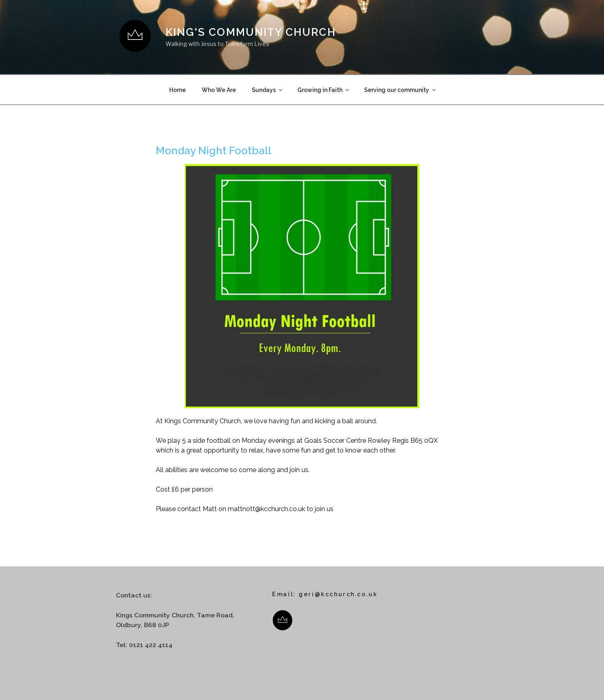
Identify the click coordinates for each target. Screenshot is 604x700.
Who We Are (219, 90)
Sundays (268, 90)
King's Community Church (251, 32)
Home (178, 90)
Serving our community (400, 90)
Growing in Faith (324, 90)
